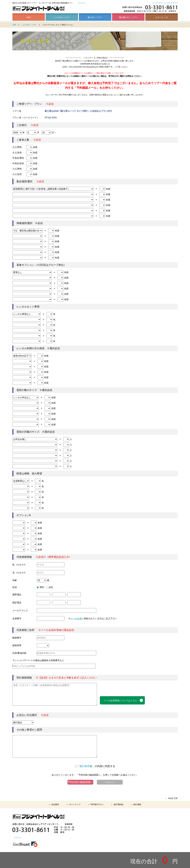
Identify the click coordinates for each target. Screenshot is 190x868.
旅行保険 (137, 804)
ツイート (82, 3)
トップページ (157, 3)
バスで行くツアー (62, 17)
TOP (29, 17)
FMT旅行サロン (97, 804)
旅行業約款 (119, 804)
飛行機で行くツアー (128, 17)
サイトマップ (173, 3)
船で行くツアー (95, 17)
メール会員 (76, 618)
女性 (49, 587)
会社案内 (55, 804)
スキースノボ (162, 17)
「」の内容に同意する (95, 766)
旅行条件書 (86, 766)
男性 (40, 587)
